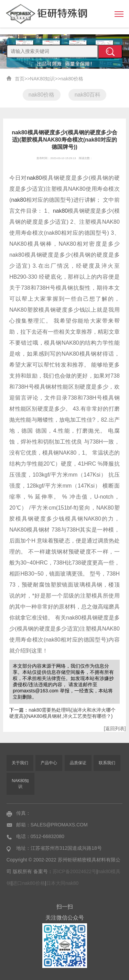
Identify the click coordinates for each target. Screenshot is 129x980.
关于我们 (20, 763)
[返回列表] (115, 728)
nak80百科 (88, 95)
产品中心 (49, 763)
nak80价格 (72, 79)
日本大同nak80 (62, 883)
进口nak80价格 (29, 883)
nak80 (34, 178)
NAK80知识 (42, 79)
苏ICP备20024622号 (75, 871)
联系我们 (107, 763)
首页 (20, 79)
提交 (110, 52)
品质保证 (78, 763)
